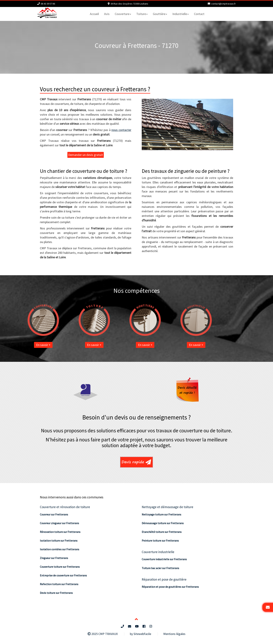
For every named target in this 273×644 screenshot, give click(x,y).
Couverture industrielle (158, 552)
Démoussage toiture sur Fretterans (163, 523)
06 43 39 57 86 (48, 4)
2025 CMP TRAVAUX (103, 634)
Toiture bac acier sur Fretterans (160, 568)
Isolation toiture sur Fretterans (59, 541)
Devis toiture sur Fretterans (56, 593)
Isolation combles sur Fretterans (60, 549)
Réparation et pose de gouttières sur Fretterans (170, 587)
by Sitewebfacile (141, 634)
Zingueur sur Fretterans (54, 558)
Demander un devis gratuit (86, 155)
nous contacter (121, 130)
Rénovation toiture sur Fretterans (60, 532)
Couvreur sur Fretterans (54, 514)
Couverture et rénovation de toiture (65, 507)
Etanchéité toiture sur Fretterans (162, 532)
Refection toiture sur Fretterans (59, 584)
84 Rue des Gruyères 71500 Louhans (129, 4)
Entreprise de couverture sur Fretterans (63, 575)
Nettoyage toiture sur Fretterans (161, 514)
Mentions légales (174, 634)
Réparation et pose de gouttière (164, 579)
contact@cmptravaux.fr (223, 4)
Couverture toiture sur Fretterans (60, 567)
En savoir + (26, 345)
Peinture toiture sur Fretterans (160, 541)
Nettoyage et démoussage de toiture (167, 507)
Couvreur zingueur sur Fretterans (59, 523)
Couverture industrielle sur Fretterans (164, 559)
